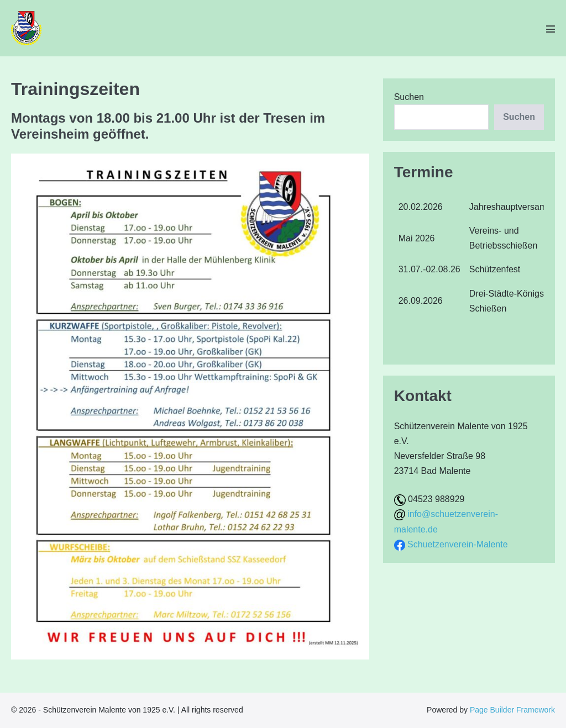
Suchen (409, 97)
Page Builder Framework (512, 710)
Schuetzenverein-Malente (457, 544)
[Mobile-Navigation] (551, 29)
